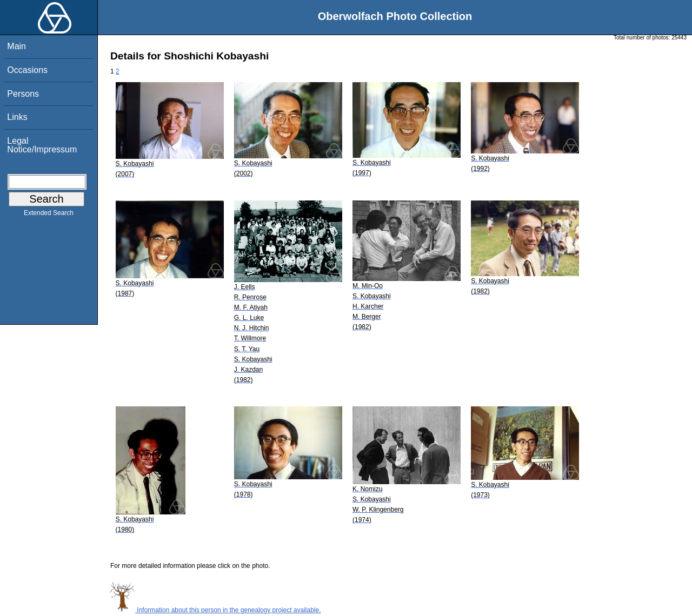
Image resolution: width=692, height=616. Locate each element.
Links (17, 117)
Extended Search (49, 215)
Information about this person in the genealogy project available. (216, 610)
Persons (23, 94)
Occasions (27, 70)
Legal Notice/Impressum (42, 145)
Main (16, 46)
